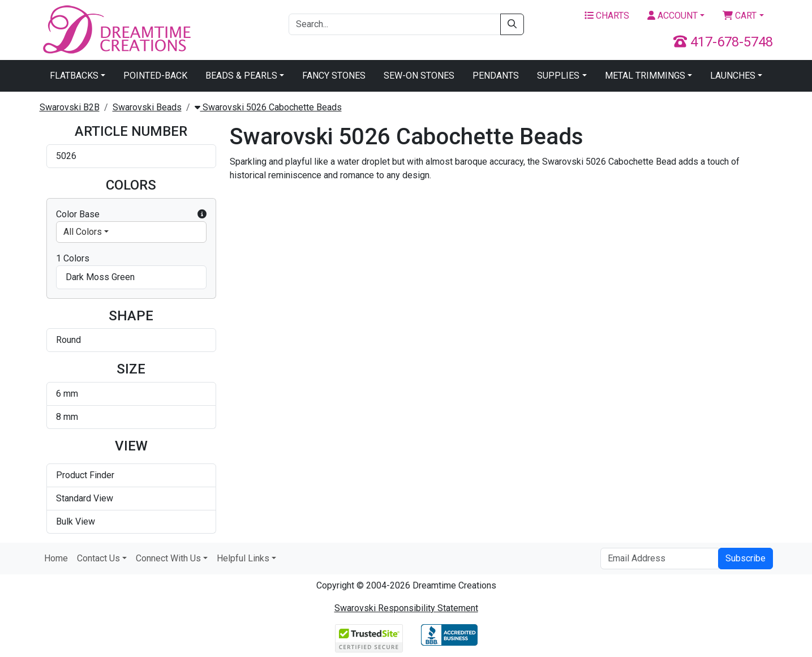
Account (673, 16)
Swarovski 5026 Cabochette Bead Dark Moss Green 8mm (559, 242)
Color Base (131, 214)
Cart (740, 16)
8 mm (67, 417)
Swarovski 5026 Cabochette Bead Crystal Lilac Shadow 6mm (290, 242)
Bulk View (76, 521)
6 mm (67, 394)
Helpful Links (243, 558)
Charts (607, 16)
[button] (202, 214)
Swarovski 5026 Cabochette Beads (268, 107)
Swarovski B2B (70, 107)
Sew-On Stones (419, 76)
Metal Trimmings (645, 76)
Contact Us (98, 558)
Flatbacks (74, 76)
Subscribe (746, 558)
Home (56, 558)
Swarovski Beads (147, 107)
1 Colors (73, 258)
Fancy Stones (334, 76)
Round (68, 340)
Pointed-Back (155, 76)
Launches (733, 76)
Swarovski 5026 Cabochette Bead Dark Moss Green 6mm (422, 242)
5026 (66, 156)
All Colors (83, 232)
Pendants (496, 76)
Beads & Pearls (241, 76)
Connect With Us (168, 558)
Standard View (85, 498)
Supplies (558, 76)
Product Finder (85, 475)
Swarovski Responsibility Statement (406, 608)
